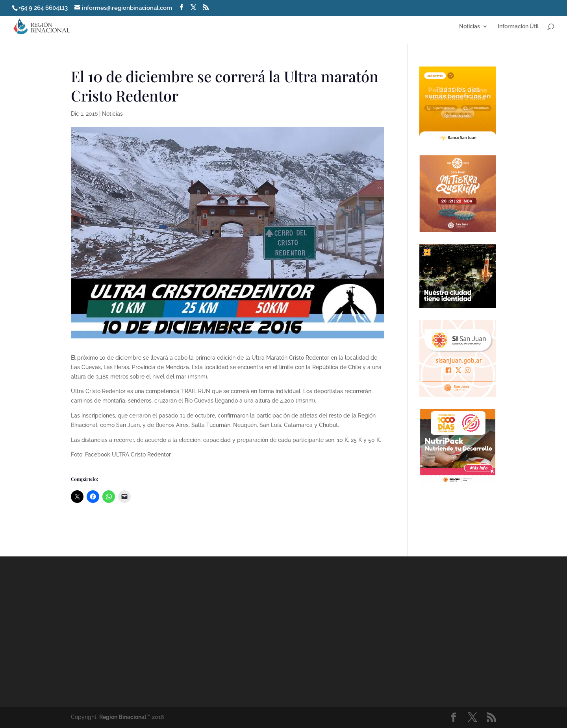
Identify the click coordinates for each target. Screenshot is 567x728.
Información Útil (518, 27)
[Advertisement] (354, 631)
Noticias (470, 27)
